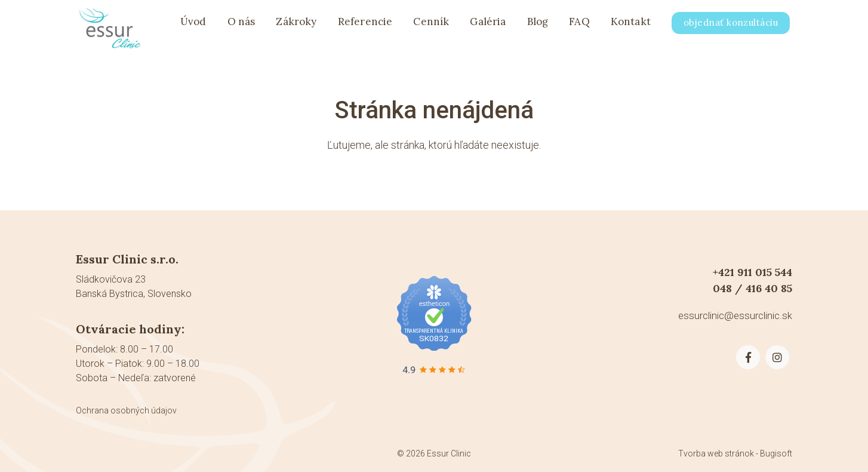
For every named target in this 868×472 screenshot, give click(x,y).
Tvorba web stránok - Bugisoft (735, 453)
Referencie (365, 25)
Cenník (431, 25)
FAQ (579, 25)
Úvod (193, 25)
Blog (538, 25)
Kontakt (631, 25)
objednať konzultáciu (731, 26)
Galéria (488, 25)
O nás (241, 25)
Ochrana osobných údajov (126, 410)
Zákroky (296, 25)
